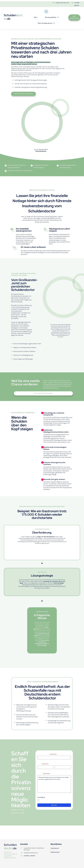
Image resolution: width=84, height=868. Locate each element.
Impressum (55, 848)
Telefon (57, 764)
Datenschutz (55, 852)
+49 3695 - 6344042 (29, 856)
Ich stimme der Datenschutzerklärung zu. (52, 800)
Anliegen (44, 774)
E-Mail (43, 764)
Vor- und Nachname (47, 754)
